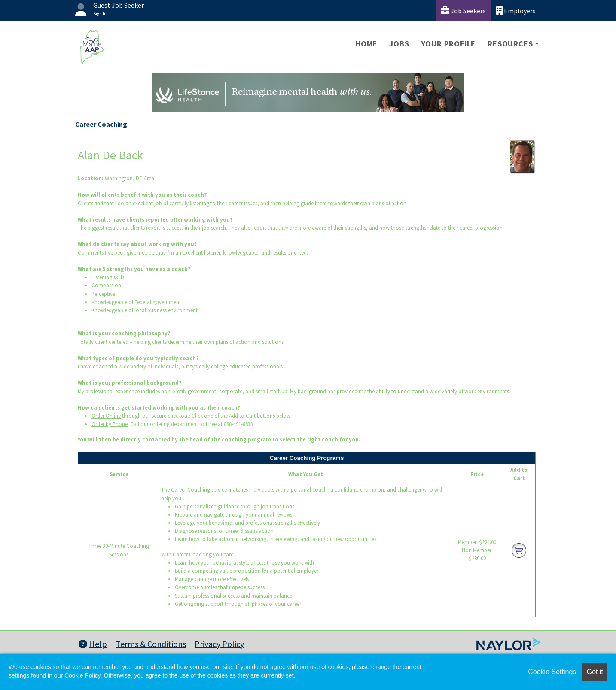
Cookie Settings (552, 672)
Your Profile (449, 44)
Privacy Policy (219, 644)
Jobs (399, 44)
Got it (595, 672)
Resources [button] (510, 44)
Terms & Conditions (151, 644)
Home (366, 44)
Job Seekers (463, 11)
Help (93, 644)
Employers (516, 11)
